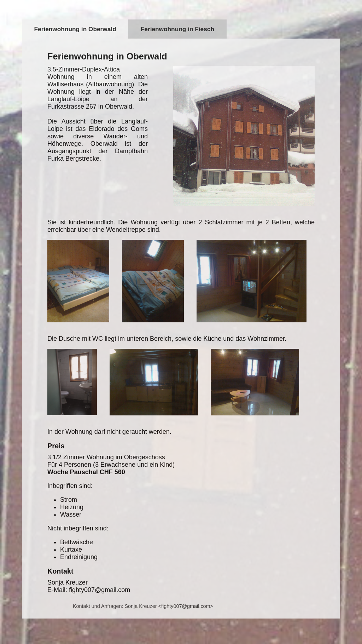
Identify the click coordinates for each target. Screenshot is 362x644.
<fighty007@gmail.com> (186, 606)
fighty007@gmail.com (100, 590)
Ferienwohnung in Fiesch (177, 29)
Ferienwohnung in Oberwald (75, 29)
